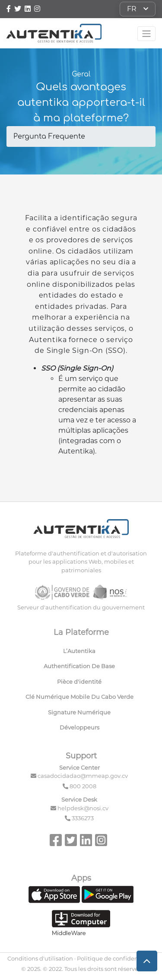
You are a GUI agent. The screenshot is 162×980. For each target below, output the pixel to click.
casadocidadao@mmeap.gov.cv (83, 776)
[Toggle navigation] (146, 34)
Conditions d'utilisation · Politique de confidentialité (81, 958)
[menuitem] (81, 653)
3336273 (83, 818)
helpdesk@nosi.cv (83, 808)
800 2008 (83, 786)
